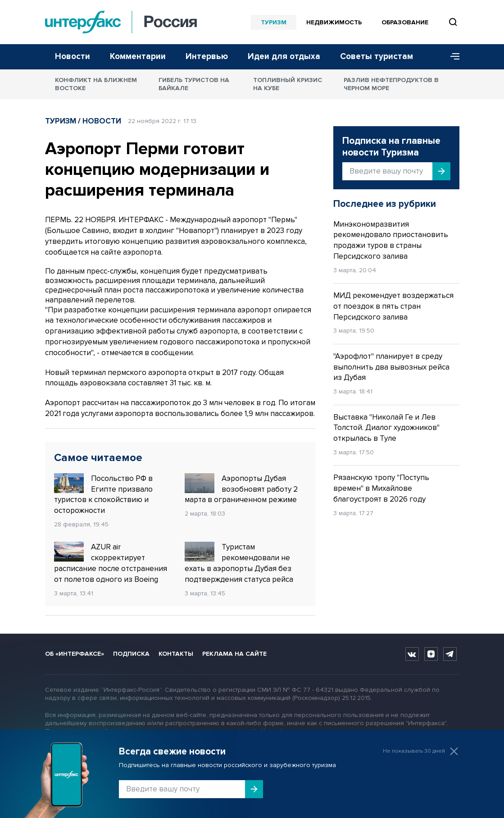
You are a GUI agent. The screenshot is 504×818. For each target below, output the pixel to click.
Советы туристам (377, 57)
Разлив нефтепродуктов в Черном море (391, 84)
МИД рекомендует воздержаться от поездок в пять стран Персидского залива (393, 306)
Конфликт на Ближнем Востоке (96, 84)
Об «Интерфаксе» (75, 654)
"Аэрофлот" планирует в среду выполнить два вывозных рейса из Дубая (391, 367)
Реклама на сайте (234, 654)
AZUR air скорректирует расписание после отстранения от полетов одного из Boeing (111, 563)
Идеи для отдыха (284, 57)
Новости (73, 57)
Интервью (207, 57)
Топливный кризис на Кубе (288, 84)
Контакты (176, 654)
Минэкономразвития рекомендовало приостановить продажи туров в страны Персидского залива (391, 240)
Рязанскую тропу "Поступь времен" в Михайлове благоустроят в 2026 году (381, 488)
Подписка (131, 654)
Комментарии (138, 57)
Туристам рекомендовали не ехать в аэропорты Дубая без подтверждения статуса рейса (239, 563)
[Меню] (452, 57)
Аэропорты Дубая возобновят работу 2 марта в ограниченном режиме (241, 489)
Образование (405, 22)
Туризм (274, 22)
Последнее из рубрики (385, 204)
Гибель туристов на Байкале (194, 84)
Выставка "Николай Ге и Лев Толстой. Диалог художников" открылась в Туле (386, 428)
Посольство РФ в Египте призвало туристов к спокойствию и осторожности (103, 494)
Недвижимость (334, 22)
